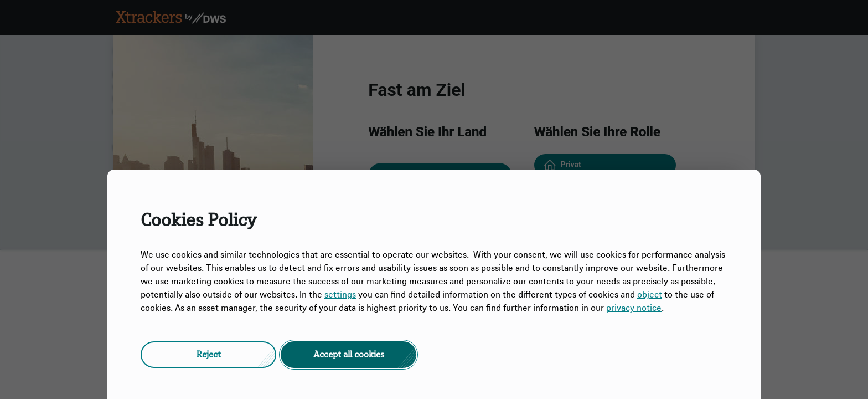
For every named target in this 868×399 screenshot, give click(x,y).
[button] (208, 355)
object (650, 295)
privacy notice (634, 308)
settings (340, 295)
